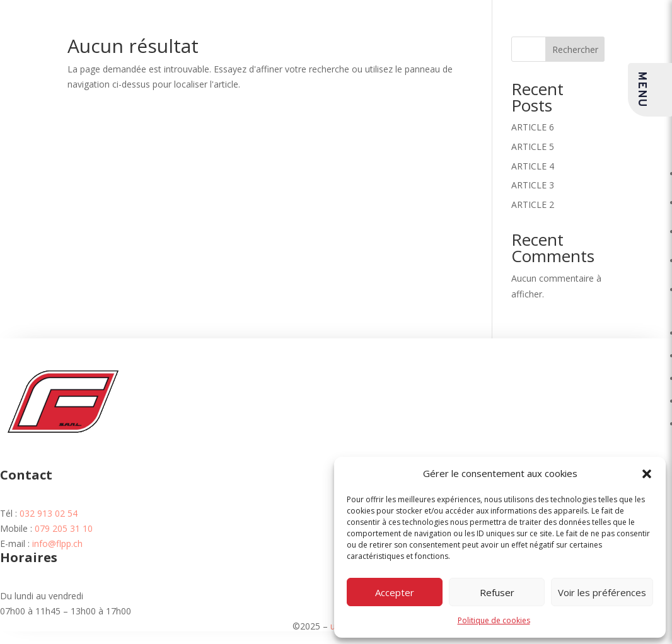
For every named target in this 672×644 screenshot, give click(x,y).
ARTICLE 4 (533, 166)
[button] (647, 474)
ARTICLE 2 (533, 204)
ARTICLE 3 (533, 185)
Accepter (395, 592)
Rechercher (575, 49)
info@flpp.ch (57, 543)
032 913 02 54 (49, 513)
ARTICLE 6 (533, 127)
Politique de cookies (494, 620)
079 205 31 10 (64, 528)
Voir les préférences (602, 592)
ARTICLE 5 (533, 147)
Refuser (497, 592)
